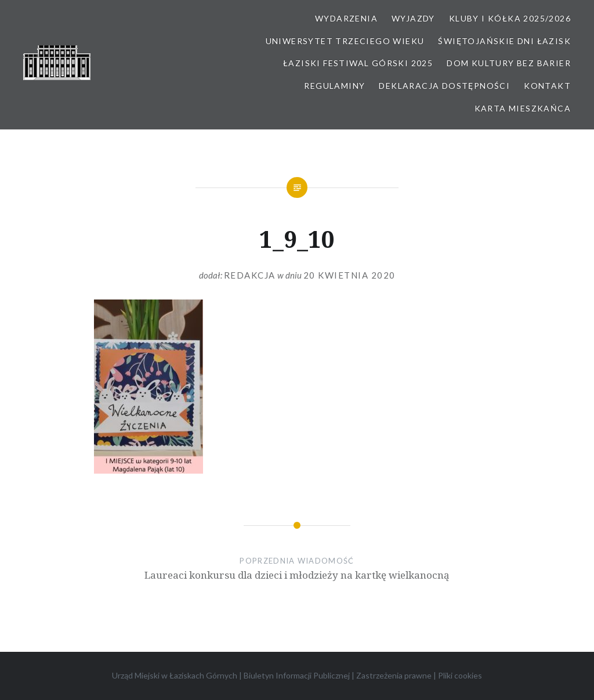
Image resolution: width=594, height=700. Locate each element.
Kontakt (547, 86)
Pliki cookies (460, 675)
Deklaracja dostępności (444, 86)
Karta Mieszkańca (523, 108)
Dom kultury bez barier (509, 63)
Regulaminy (334, 86)
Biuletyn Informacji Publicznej (297, 675)
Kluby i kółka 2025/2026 (510, 18)
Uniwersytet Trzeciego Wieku (345, 41)
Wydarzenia (346, 18)
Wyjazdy (413, 18)
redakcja (250, 275)
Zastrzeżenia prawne (394, 675)
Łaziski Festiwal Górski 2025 (358, 63)
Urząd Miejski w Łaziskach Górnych (175, 675)
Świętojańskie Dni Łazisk (504, 41)
